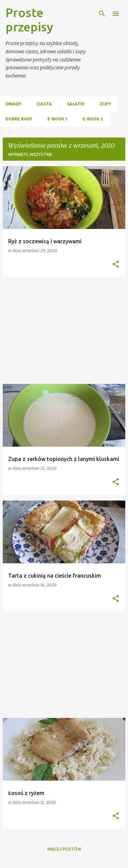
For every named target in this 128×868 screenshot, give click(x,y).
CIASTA (44, 104)
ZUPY (105, 104)
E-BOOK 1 (58, 119)
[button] (116, 265)
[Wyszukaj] (102, 14)
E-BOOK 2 (93, 119)
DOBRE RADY (19, 119)
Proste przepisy (29, 20)
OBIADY (13, 104)
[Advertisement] (64, 331)
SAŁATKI (76, 104)
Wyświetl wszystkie (30, 154)
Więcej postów (64, 849)
